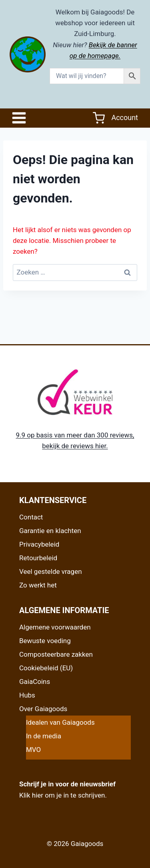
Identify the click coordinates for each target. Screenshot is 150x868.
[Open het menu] (21, 118)
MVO (33, 750)
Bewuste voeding (45, 641)
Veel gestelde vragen (51, 571)
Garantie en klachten (50, 531)
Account (125, 117)
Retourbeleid (38, 558)
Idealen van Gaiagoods (60, 722)
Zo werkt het (38, 585)
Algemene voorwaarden (55, 627)
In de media (44, 736)
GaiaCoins (35, 682)
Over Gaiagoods (43, 709)
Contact (31, 517)
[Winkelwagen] (99, 118)
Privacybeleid (39, 544)
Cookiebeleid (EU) (46, 668)
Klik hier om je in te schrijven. (63, 795)
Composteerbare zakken (56, 654)
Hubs (27, 695)
